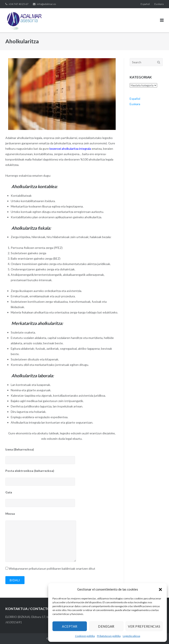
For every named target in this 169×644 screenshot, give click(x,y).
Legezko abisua (131, 636)
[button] (160, 589)
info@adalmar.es (46, 4)
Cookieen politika (85, 636)
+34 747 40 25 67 (18, 4)
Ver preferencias (144, 626)
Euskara (159, 4)
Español (145, 4)
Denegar (106, 626)
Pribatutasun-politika (109, 636)
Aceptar (70, 626)
